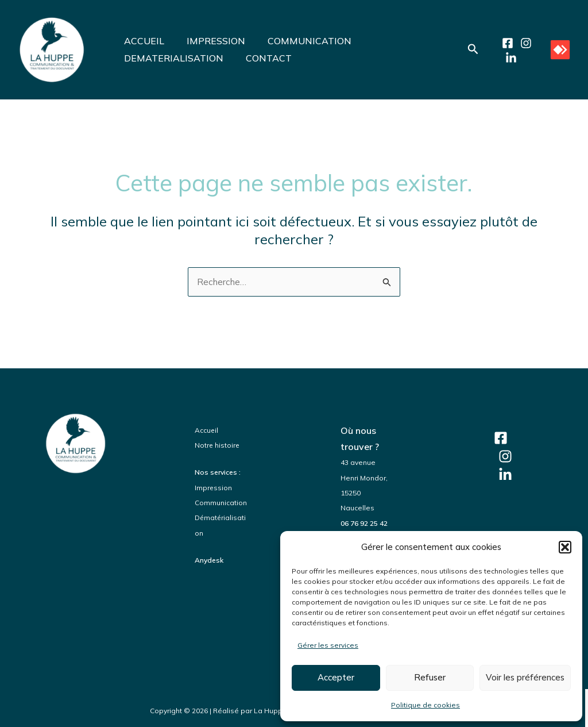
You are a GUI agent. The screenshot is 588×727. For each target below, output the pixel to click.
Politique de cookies (425, 705)
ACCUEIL (142, 41)
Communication (221, 503)
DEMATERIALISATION (171, 58)
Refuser (430, 677)
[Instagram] (524, 43)
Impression (214, 488)
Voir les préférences (525, 677)
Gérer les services (328, 645)
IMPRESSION (210, 41)
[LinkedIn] (509, 58)
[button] (565, 547)
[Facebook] (505, 43)
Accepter (336, 677)
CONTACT (262, 58)
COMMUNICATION (299, 41)
